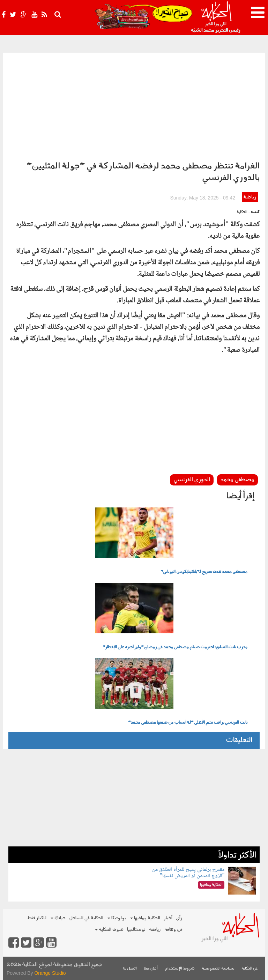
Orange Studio (50, 973)
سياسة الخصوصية (218, 969)
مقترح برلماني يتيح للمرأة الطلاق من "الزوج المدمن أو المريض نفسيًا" (188, 873)
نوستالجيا (136, 930)
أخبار (168, 918)
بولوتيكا (117, 918)
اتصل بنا (130, 969)
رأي (179, 918)
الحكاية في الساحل (86, 918)
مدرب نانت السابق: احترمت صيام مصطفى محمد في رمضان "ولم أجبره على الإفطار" (175, 647)
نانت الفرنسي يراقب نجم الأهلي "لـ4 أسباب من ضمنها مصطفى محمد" (188, 723)
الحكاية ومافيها (145, 918)
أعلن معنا (151, 969)
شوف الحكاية (109, 930)
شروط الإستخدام (180, 969)
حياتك (58, 918)
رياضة (250, 197)
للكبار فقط (37, 918)
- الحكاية (243, 212)
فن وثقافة (173, 930)
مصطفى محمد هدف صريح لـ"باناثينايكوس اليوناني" (204, 572)
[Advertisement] (134, 105)
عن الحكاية (250, 969)
